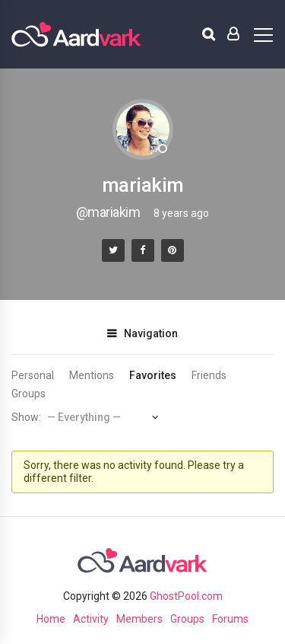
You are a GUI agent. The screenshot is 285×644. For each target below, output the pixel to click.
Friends (209, 375)
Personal (33, 375)
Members (139, 619)
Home (51, 619)
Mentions (92, 375)
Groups (28, 394)
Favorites (153, 375)
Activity (91, 619)
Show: (26, 417)
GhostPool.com (186, 596)
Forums (230, 619)
